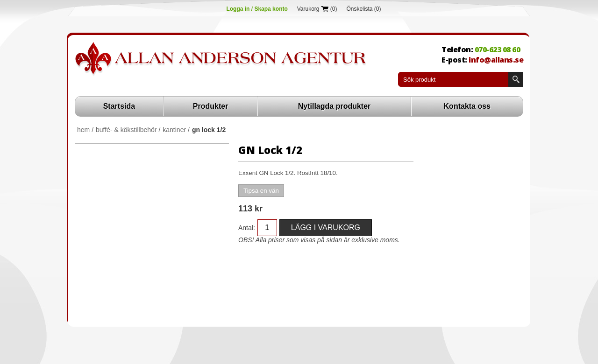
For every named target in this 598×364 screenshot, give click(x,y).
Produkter (211, 106)
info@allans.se (496, 60)
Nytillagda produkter (335, 106)
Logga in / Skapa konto (257, 9)
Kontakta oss (467, 106)
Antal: (247, 228)
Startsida (119, 106)
